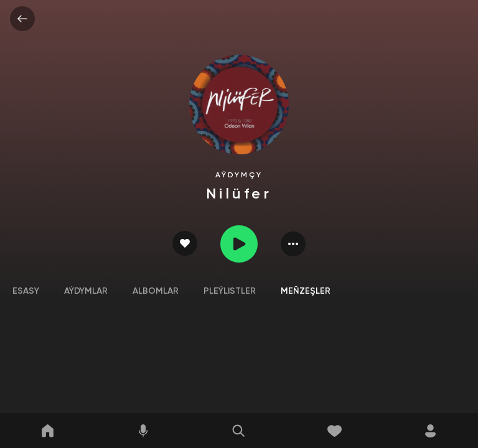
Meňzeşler (306, 291)
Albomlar (156, 291)
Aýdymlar (86, 291)
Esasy (26, 291)
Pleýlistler (230, 291)
